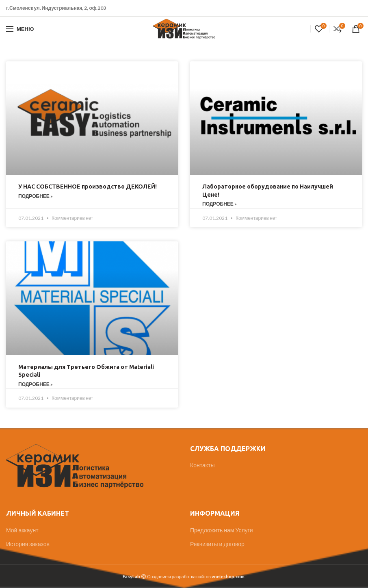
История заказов (28, 544)
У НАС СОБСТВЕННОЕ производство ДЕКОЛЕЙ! (88, 187)
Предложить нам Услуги (222, 530)
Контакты (202, 465)
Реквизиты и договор (217, 544)
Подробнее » (36, 196)
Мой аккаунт (22, 530)
